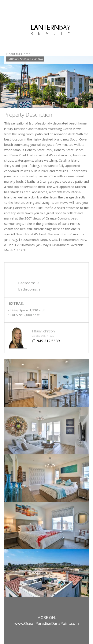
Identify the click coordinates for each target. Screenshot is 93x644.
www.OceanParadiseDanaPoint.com (47, 623)
